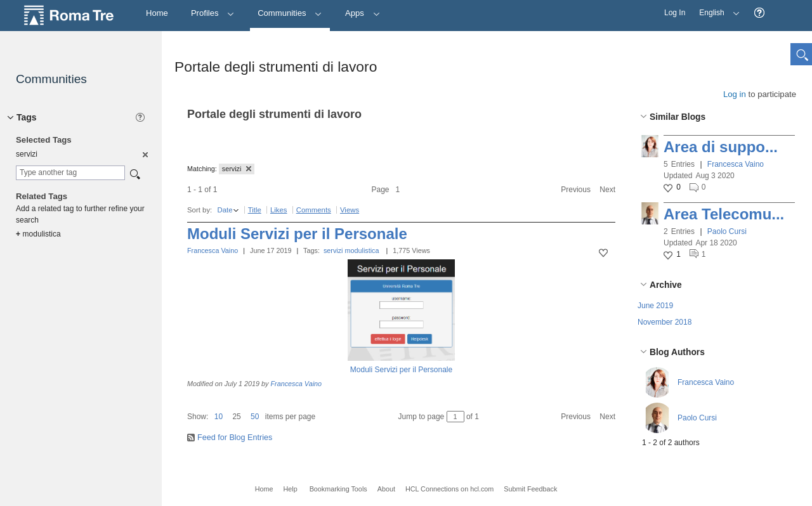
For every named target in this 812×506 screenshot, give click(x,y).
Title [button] (255, 210)
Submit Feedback (530, 489)
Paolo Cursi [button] (727, 231)
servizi (333, 250)
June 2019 (655, 306)
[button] (759, 13)
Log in (735, 94)
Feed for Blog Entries (235, 438)
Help (290, 489)
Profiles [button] (213, 13)
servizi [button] (237, 169)
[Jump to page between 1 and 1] (455, 417)
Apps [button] (363, 13)
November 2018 (665, 322)
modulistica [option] (38, 234)
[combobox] (70, 173)
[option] (144, 154)
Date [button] (225, 210)
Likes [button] (279, 210)
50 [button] (255, 417)
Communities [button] (290, 13)
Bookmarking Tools (338, 489)
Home (264, 489)
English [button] (716, 9)
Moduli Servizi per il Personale (297, 234)
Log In (675, 13)
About (386, 489)
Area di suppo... (721, 147)
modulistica (362, 250)
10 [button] (219, 417)
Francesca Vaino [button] (736, 164)
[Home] (157, 14)
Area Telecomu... (724, 214)
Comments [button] (314, 210)
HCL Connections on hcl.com (449, 489)
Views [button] (350, 210)
